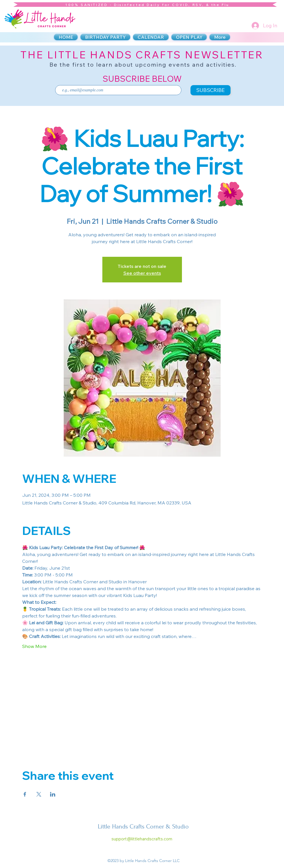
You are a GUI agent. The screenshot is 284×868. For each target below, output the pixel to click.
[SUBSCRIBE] (211, 90)
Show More (34, 646)
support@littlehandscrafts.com (142, 839)
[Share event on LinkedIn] (53, 794)
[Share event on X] (39, 794)
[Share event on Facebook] (25, 794)
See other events (142, 273)
